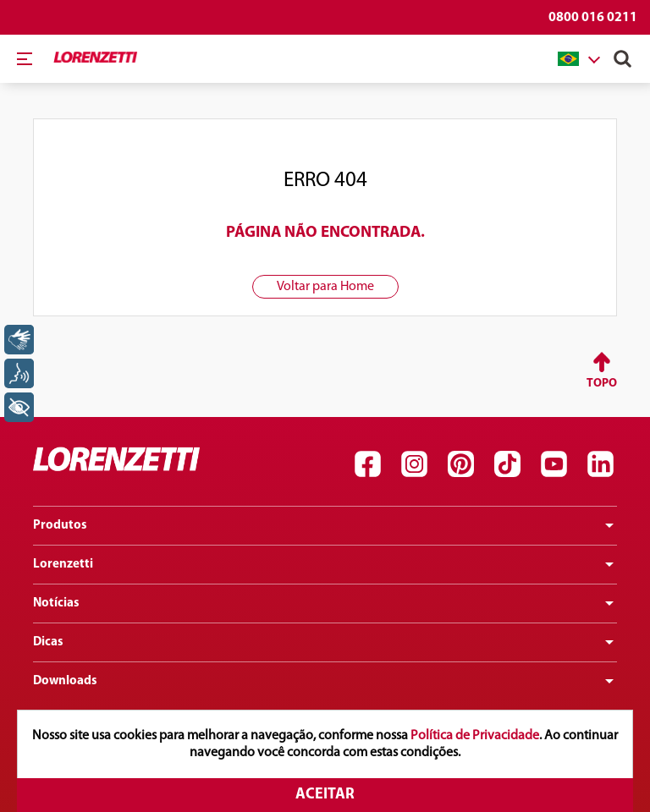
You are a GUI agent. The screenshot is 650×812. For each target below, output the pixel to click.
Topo (602, 384)
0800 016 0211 (593, 18)
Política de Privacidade (475, 736)
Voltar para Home (325, 287)
